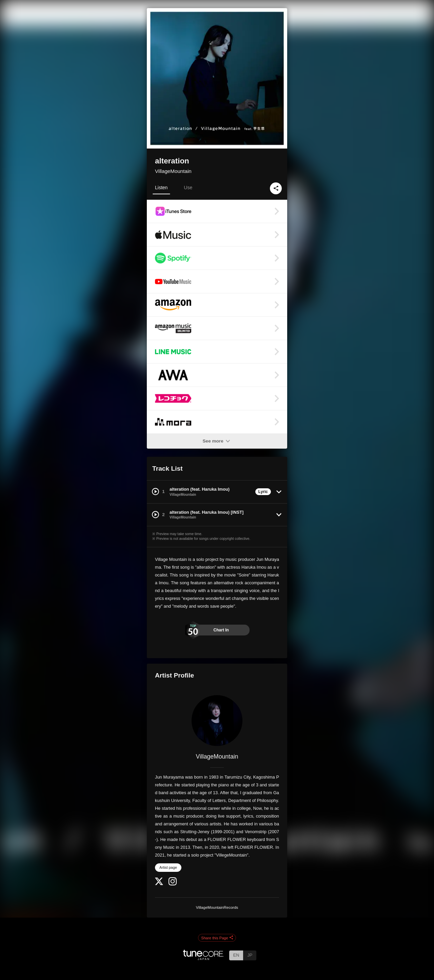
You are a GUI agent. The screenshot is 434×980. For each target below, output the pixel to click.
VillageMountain (173, 171)
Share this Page (217, 938)
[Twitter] (159, 884)
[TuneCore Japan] (203, 958)
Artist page (168, 867)
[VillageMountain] (217, 721)
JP (250, 955)
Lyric (263, 492)
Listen (161, 188)
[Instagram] (173, 884)
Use (188, 188)
